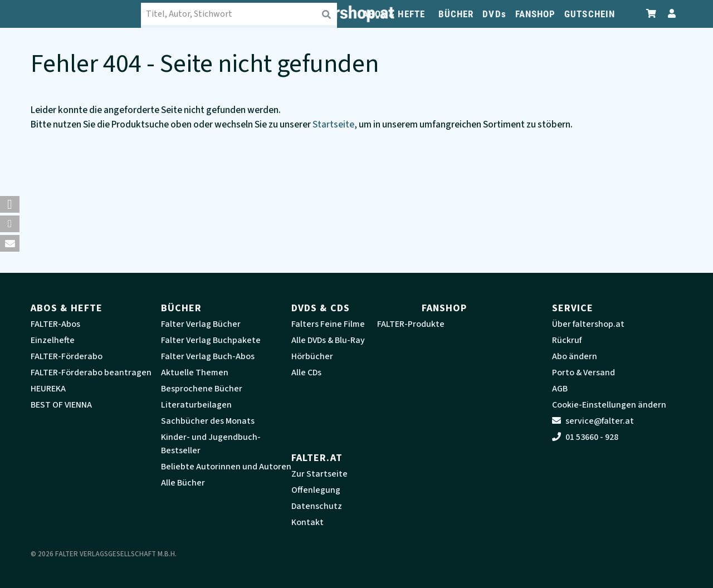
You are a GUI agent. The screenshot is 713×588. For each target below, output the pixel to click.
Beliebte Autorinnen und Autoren (226, 467)
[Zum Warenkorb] (652, 14)
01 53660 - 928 (585, 437)
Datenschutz (317, 506)
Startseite (333, 124)
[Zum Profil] (670, 14)
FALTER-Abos (55, 324)
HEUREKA (48, 389)
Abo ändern (575, 356)
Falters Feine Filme (328, 324)
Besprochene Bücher (202, 389)
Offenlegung (316, 490)
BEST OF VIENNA (61, 405)
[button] (10, 204)
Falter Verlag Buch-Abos (208, 356)
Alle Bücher (183, 483)
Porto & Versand (583, 373)
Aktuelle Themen (195, 373)
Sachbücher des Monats (208, 421)
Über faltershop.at (588, 324)
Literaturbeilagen (196, 405)
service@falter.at (593, 421)
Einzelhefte (53, 340)
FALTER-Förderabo (67, 356)
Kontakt (307, 522)
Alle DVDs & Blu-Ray (328, 340)
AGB (560, 389)
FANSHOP (536, 14)
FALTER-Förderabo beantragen (91, 373)
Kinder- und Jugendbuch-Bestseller (211, 444)
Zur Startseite (319, 474)
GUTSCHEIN (590, 14)
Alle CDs (306, 373)
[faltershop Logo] (86, 14)
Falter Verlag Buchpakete (211, 340)
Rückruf (567, 340)
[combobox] (240, 14)
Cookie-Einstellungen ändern (609, 405)
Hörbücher (312, 356)
